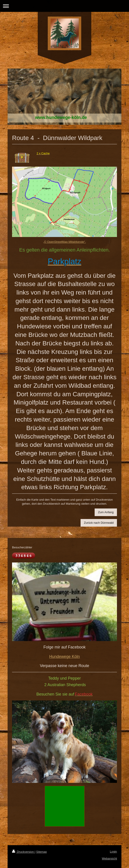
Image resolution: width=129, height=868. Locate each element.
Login (113, 852)
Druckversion (23, 852)
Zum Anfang (106, 512)
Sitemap (42, 852)
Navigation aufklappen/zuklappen (64, 6)
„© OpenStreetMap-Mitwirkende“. (65, 242)
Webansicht (109, 858)
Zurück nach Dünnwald (99, 523)
